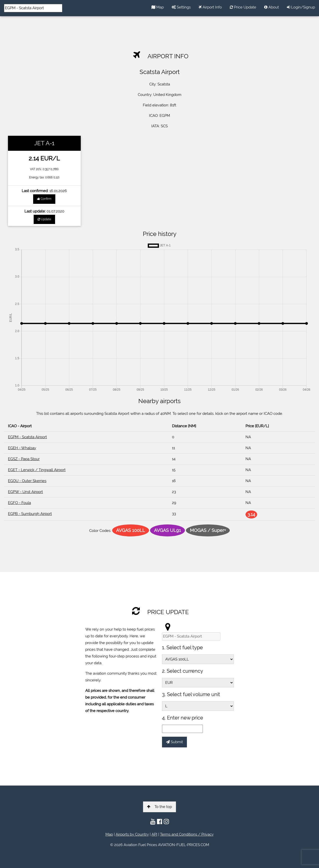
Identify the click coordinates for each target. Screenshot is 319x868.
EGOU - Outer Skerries (27, 481)
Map (158, 7)
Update (44, 219)
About (272, 7)
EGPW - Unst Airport (25, 492)
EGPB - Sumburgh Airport (30, 514)
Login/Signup (301, 7)
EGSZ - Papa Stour (24, 459)
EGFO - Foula (19, 503)
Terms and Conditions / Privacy (187, 834)
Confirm (44, 199)
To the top (159, 807)
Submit (174, 742)
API (154, 834)
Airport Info (210, 7)
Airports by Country (132, 834)
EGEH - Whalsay (22, 448)
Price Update (243, 7)
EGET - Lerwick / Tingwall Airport (37, 470)
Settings (181, 7)
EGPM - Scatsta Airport (27, 437)
